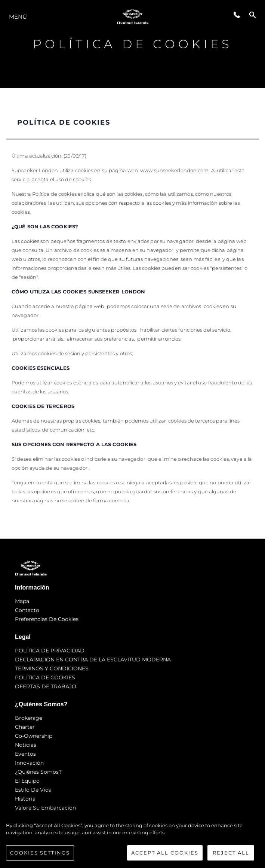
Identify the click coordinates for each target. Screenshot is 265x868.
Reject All (231, 856)
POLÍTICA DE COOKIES (45, 677)
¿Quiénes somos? (38, 772)
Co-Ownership (34, 736)
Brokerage (29, 718)
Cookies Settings (40, 856)
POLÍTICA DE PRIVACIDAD (50, 651)
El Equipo (27, 781)
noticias (26, 745)
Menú (18, 17)
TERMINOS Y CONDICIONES (52, 668)
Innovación (29, 763)
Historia (25, 799)
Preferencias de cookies (47, 619)
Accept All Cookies (165, 856)
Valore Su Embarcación (45, 808)
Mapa (22, 601)
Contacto (27, 610)
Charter (25, 727)
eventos (25, 754)
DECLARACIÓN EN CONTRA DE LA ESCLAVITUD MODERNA (93, 660)
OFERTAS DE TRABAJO (46, 686)
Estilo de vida (33, 790)
